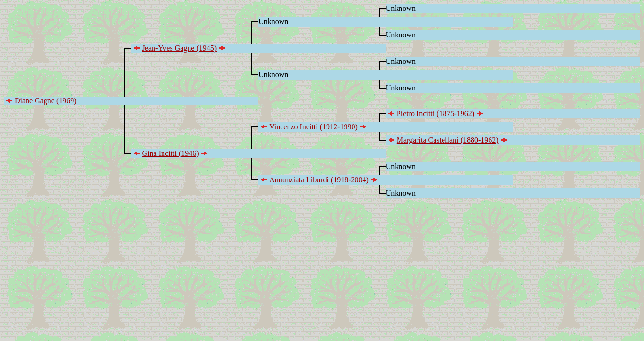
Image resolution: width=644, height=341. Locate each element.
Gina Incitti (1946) (171, 153)
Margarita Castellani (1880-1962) (448, 140)
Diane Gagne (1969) (46, 101)
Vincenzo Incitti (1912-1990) (313, 127)
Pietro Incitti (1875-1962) (435, 113)
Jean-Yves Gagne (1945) (179, 48)
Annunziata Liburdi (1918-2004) (319, 180)
